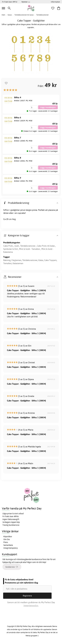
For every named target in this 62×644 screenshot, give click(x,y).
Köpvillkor (8, 537)
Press (6, 542)
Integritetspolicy (11, 548)
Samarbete (8, 545)
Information (55, 2)
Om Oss (7, 539)
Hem (3, 15)
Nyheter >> (26, 2)
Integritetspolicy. (31, 606)
